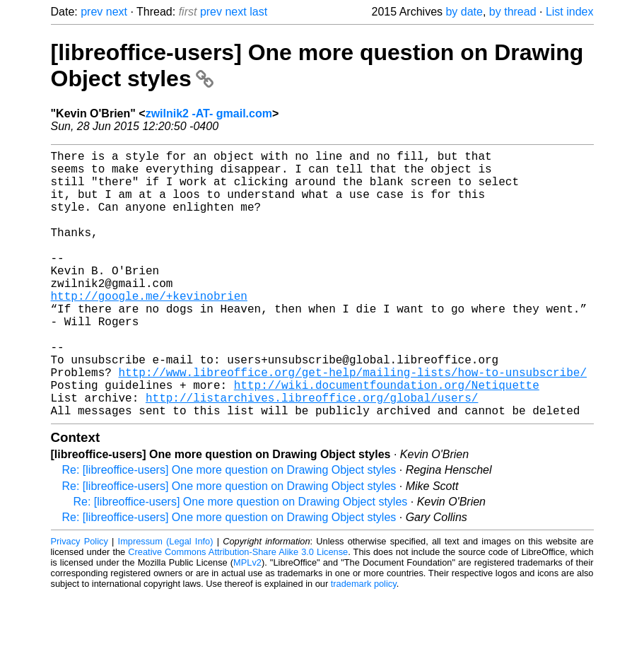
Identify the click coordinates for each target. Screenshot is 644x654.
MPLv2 (247, 622)
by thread (513, 12)
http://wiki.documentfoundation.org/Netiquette (387, 438)
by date (464, 12)
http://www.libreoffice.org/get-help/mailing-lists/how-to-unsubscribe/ (353, 423)
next (117, 12)
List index (570, 12)
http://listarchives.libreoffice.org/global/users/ (312, 454)
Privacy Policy (80, 601)
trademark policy (364, 643)
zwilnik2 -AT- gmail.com (209, 113)
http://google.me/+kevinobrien (149, 329)
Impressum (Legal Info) (166, 601)
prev (92, 12)
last (258, 12)
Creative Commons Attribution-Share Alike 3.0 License (238, 611)
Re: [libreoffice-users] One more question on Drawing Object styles (229, 529)
